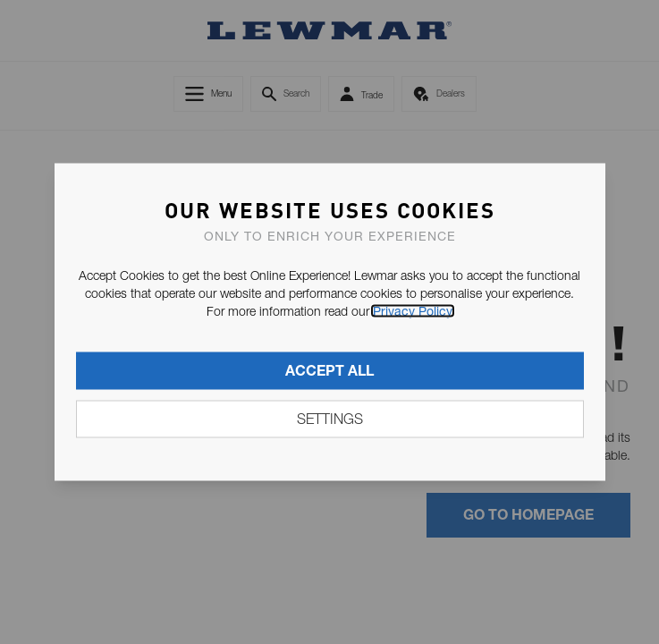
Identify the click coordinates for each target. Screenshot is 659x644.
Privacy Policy (413, 311)
